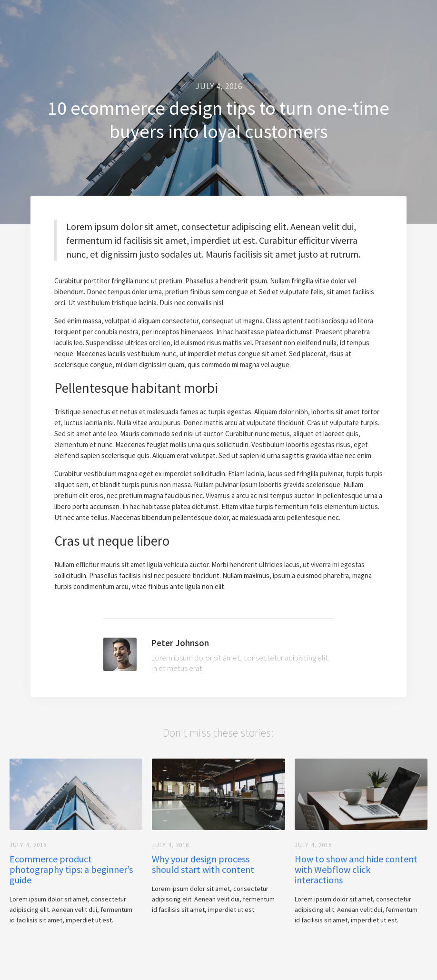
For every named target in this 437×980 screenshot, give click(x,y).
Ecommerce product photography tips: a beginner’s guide (71, 870)
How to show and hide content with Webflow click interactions (356, 870)
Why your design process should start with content (203, 864)
